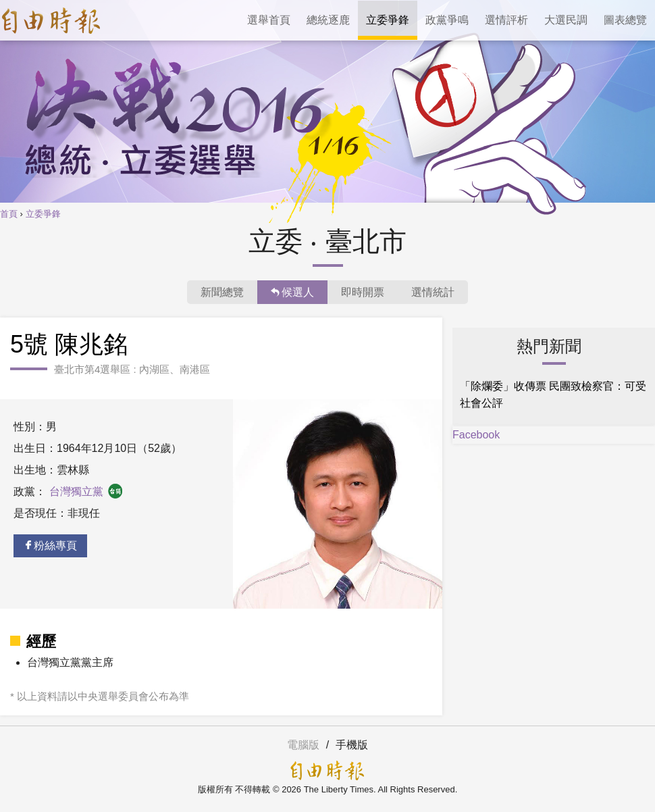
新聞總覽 (222, 292)
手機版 (352, 745)
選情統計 (433, 292)
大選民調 (566, 20)
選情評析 (506, 20)
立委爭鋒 (388, 20)
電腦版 (303, 745)
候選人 (292, 292)
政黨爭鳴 (447, 20)
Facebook (476, 435)
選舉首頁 (269, 20)
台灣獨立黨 (86, 491)
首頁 (9, 214)
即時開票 (363, 292)
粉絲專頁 (50, 545)
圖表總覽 (625, 20)
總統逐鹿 (328, 20)
